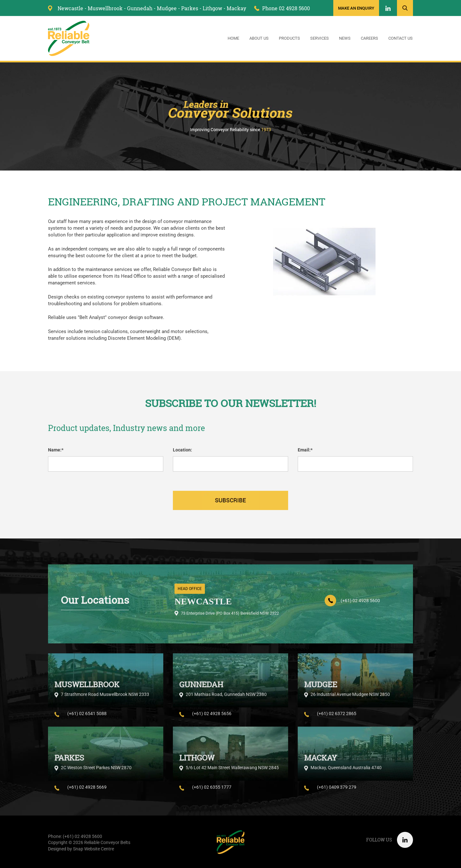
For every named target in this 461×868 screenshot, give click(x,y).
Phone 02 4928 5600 (286, 8)
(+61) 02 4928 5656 (212, 721)
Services (319, 39)
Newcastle (70, 8)
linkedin (388, 9)
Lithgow (212, 8)
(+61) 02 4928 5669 (87, 794)
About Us (259, 39)
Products (289, 39)
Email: (304, 453)
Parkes (190, 8)
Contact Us (400, 39)
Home (233, 39)
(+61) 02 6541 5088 (87, 721)
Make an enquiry (356, 8)
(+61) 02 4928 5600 (360, 604)
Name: (55, 453)
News (345, 39)
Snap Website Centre (93, 852)
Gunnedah (140, 8)
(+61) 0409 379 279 (337, 794)
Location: (182, 453)
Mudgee (167, 8)
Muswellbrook (105, 8)
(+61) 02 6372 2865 (337, 721)
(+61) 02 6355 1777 (212, 794)
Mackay (236, 8)
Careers (369, 39)
